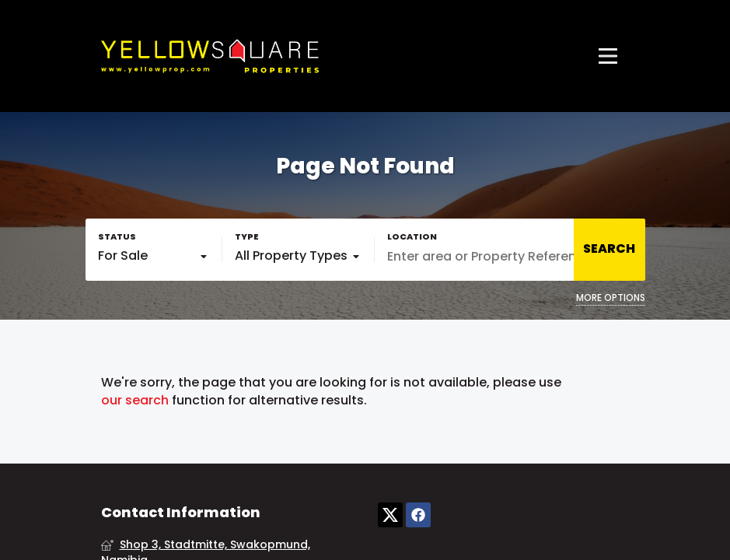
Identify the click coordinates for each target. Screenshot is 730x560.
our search (135, 401)
